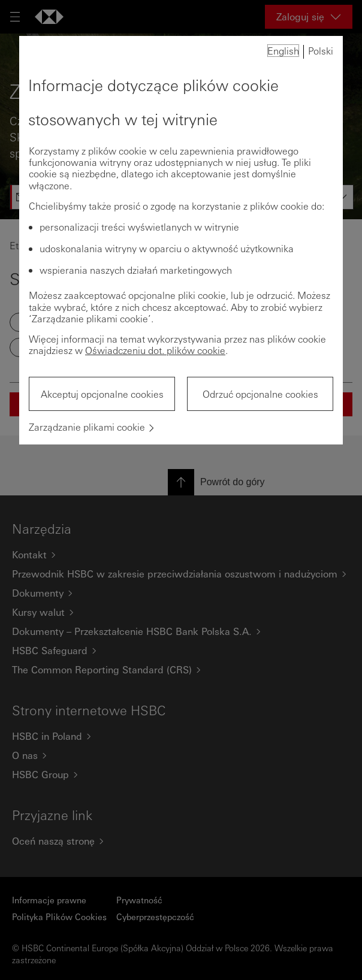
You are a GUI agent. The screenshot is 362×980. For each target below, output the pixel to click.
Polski (321, 51)
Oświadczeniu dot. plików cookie (155, 350)
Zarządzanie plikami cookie (87, 427)
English (283, 51)
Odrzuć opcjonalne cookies (260, 394)
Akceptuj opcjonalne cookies (102, 394)
